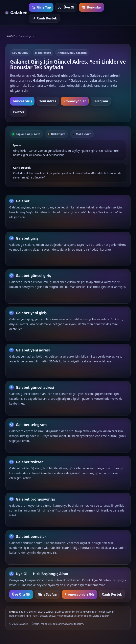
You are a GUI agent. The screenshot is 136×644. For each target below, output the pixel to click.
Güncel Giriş (22, 101)
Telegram (101, 101)
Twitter (19, 112)
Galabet (10, 36)
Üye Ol (66, 7)
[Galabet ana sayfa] (16, 13)
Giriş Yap (41, 7)
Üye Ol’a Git (21, 597)
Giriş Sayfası (48, 597)
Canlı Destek (44, 18)
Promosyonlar (75, 101)
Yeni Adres (48, 101)
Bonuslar (91, 7)
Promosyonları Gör (80, 597)
